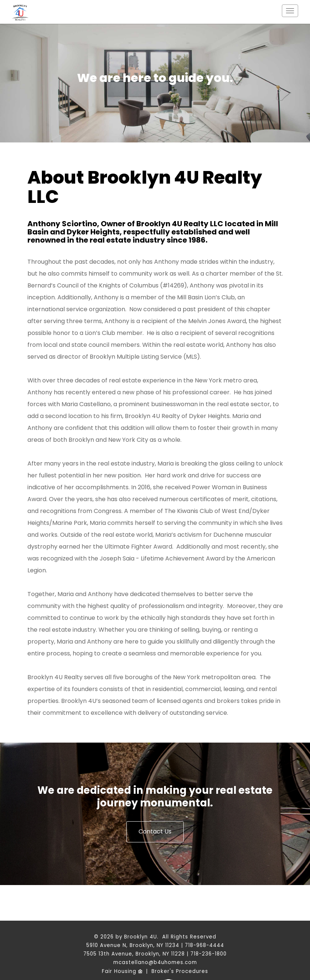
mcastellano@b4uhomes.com (155, 962)
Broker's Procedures (180, 971)
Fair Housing (122, 971)
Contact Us (155, 831)
